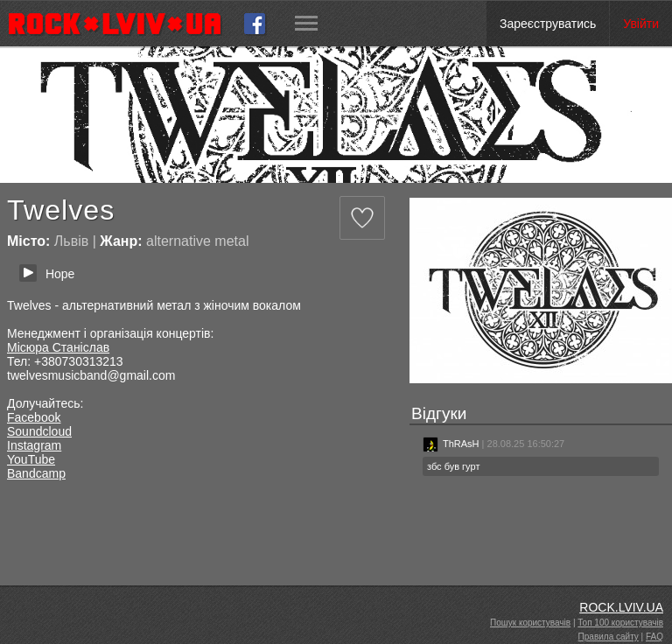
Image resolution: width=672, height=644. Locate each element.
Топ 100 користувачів (620, 623)
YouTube (31, 459)
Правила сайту (609, 637)
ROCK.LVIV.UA (621, 607)
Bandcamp (36, 473)
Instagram (34, 445)
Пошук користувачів (530, 623)
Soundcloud (39, 431)
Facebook (34, 417)
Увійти (641, 24)
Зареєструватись (548, 24)
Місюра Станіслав (58, 347)
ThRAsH (451, 444)
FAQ (654, 637)
